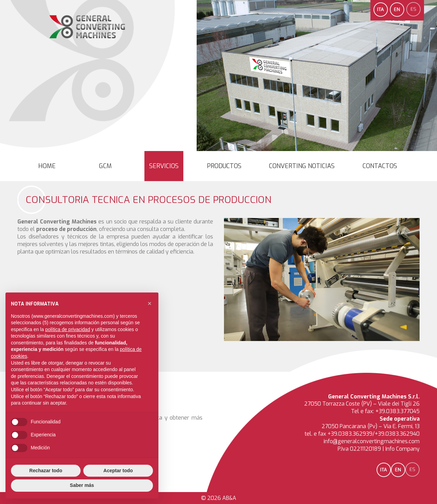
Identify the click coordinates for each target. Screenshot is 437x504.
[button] (150, 303)
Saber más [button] (82, 485)
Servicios (164, 166)
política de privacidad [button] (68, 329)
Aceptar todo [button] (118, 471)
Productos (224, 166)
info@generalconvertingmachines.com (372, 441)
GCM (105, 166)
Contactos (380, 166)
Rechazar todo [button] (46, 471)
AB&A (229, 498)
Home (47, 166)
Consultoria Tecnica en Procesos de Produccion (149, 200)
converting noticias (302, 166)
